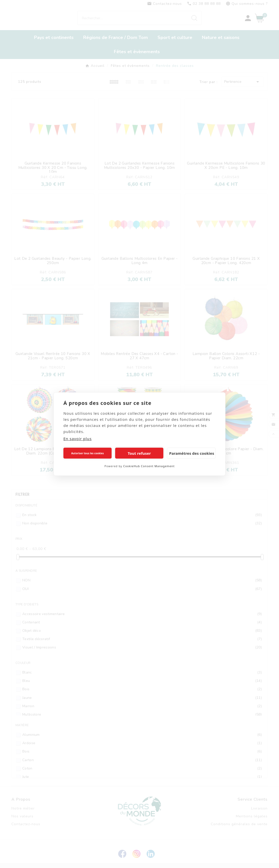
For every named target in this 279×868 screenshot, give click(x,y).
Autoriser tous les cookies (88, 453)
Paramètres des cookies (192, 453)
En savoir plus (77, 439)
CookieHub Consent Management (149, 466)
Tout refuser (139, 453)
